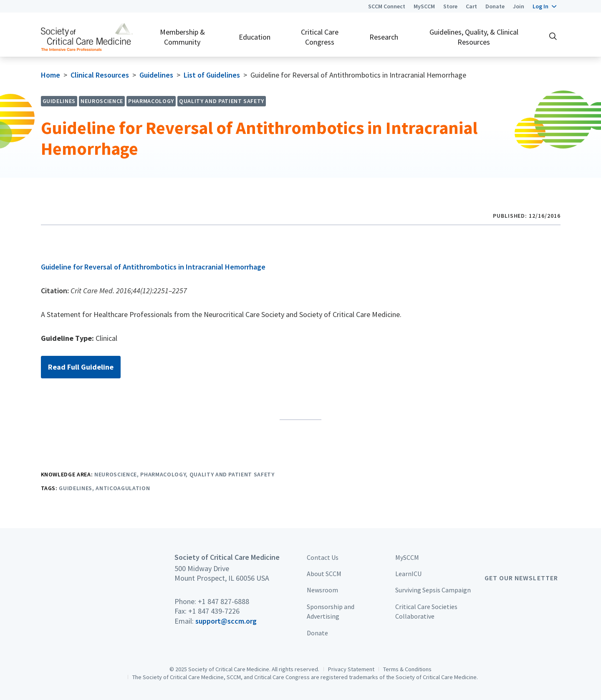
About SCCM (324, 574)
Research (384, 37)
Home (51, 75)
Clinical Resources (100, 75)
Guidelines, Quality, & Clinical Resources (474, 37)
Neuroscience (116, 474)
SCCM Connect (387, 6)
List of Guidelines (212, 75)
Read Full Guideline (81, 367)
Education (255, 37)
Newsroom (322, 590)
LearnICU (408, 574)
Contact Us (323, 557)
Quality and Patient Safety (232, 474)
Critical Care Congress (320, 37)
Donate (495, 6)
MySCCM (424, 6)
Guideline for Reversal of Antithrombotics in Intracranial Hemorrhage (153, 267)
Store (450, 6)
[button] (544, 6)
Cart (471, 6)
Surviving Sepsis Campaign (433, 590)
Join (519, 6)
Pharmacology (163, 474)
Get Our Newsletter (521, 578)
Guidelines (156, 75)
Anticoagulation (123, 488)
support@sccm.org (226, 621)
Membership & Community (182, 37)
